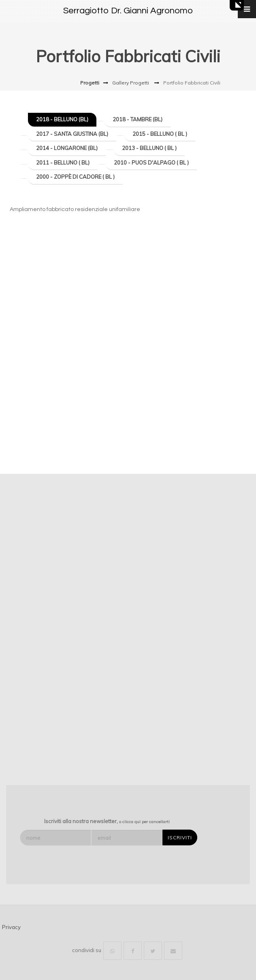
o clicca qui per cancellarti (144, 822)
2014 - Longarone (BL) (67, 148)
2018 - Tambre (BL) (138, 119)
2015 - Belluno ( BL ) (160, 134)
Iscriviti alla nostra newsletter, (107, 821)
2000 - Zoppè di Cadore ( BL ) (75, 177)
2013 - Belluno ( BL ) (149, 148)
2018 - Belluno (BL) (62, 119)
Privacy (11, 927)
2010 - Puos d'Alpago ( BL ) (151, 163)
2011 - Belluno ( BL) (63, 163)
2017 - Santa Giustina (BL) (72, 134)
